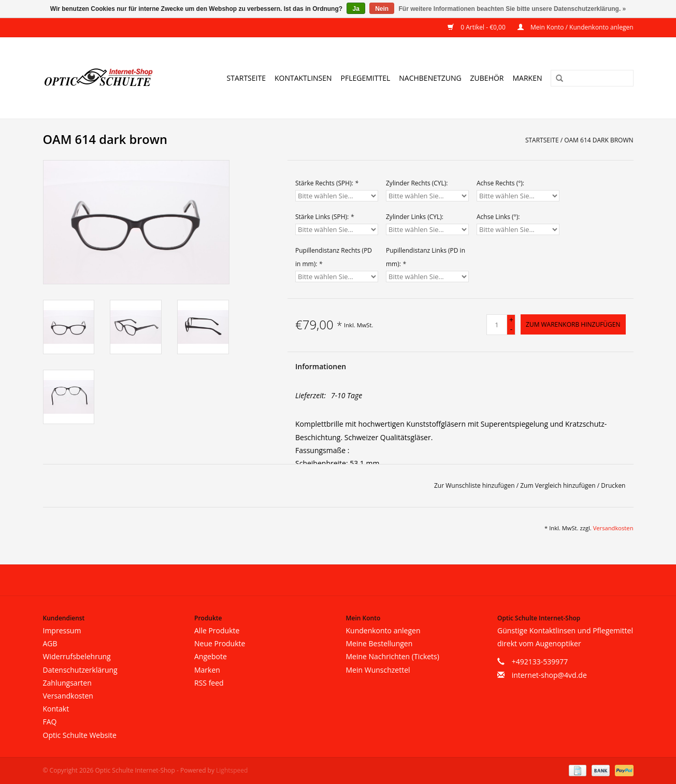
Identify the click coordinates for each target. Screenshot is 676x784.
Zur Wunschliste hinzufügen (475, 485)
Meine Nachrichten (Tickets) (393, 656)
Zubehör (487, 78)
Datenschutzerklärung (80, 670)
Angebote (211, 656)
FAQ (50, 722)
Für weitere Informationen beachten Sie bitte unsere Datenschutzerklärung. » (513, 9)
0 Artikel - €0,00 (477, 27)
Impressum (62, 630)
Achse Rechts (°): (500, 183)
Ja (356, 9)
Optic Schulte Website (80, 735)
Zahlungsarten (67, 683)
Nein (382, 9)
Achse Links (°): (498, 217)
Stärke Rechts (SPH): (327, 183)
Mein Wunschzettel (378, 670)
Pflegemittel (366, 78)
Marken (528, 78)
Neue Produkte (220, 643)
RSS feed (209, 683)
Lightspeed (232, 770)
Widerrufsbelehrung (77, 656)
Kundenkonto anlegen (383, 630)
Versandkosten (613, 528)
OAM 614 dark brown (599, 140)
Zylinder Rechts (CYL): (417, 183)
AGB (50, 643)
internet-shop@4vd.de (549, 675)
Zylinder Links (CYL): (415, 217)
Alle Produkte (217, 630)
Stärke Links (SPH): (325, 217)
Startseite (246, 78)
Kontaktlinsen (303, 78)
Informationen (321, 366)
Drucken (613, 485)
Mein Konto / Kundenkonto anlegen (576, 27)
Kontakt (56, 709)
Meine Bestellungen (379, 643)
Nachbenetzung (430, 78)
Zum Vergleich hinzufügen (559, 485)
